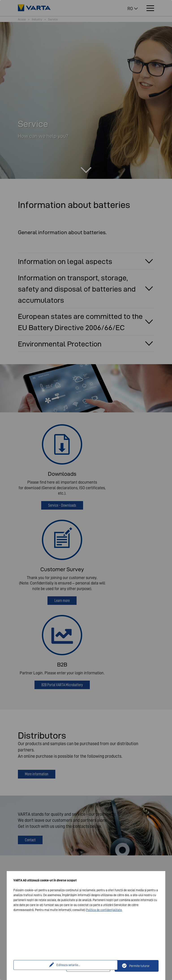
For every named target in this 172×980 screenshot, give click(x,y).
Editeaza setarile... (41, 966)
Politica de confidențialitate (104, 910)
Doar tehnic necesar (91, 966)
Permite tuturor (139, 966)
